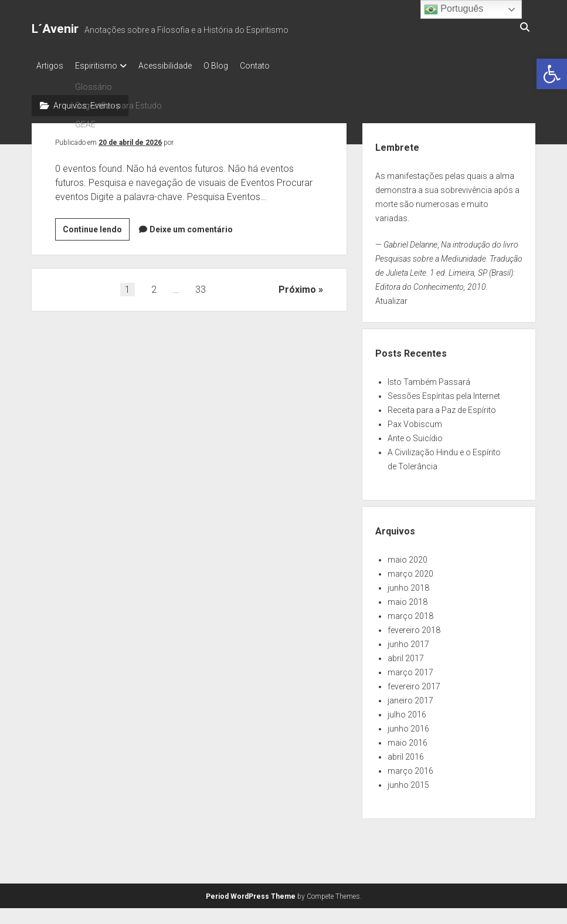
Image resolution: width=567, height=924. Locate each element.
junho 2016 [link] (408, 725)
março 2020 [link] (410, 570)
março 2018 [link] (410, 612)
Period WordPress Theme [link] (251, 893)
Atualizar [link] (391, 297)
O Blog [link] (233, 66)
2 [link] (154, 286)
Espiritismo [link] (102, 66)
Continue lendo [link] (96, 228)
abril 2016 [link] (406, 753)
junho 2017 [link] (408, 641)
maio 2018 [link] (408, 598)
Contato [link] (278, 66)
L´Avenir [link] (55, 29)
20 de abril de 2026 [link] (130, 139)
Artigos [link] (50, 66)
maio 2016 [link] (408, 739)
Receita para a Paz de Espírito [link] (442, 407)
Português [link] (454, 9)
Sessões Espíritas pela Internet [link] (444, 392)
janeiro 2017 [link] (410, 697)
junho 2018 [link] (408, 584)
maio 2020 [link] (408, 556)
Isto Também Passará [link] (429, 378)
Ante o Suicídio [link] (415, 435)
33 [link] (201, 286)
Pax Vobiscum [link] (415, 421)
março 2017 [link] (410, 669)
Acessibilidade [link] (177, 66)
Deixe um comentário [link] (191, 226)
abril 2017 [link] (406, 655)
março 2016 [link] (410, 767)
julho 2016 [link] (407, 711)
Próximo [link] (297, 286)
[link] (552, 74)
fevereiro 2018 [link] (414, 627)
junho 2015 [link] (408, 781)
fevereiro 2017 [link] (414, 683)
